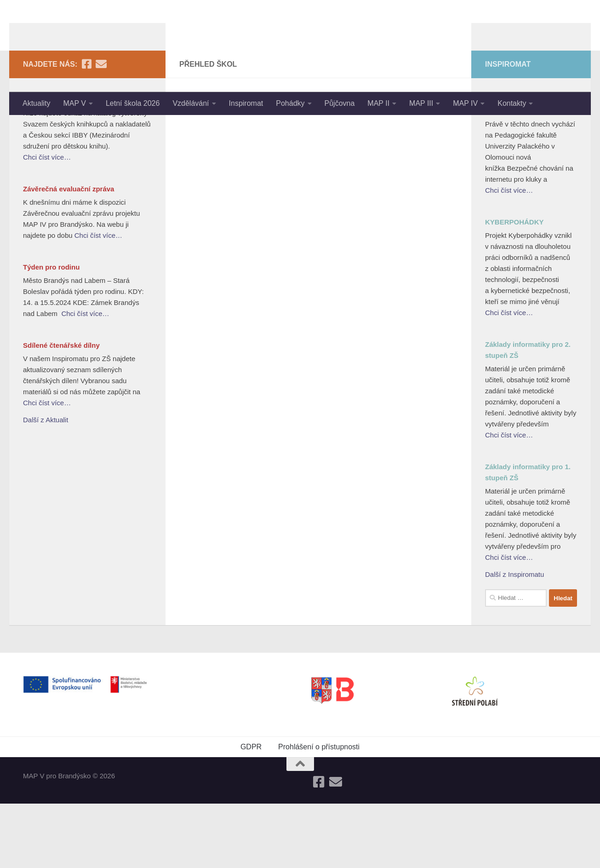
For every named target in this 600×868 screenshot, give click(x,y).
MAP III (421, 103)
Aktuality (36, 103)
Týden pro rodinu (51, 331)
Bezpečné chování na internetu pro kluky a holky (529, 170)
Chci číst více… (47, 221)
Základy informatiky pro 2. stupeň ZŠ (528, 414)
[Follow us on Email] (101, 128)
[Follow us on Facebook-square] (86, 128)
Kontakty (512, 103)
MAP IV (465, 103)
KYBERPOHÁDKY (514, 286)
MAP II (378, 103)
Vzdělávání (191, 103)
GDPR (251, 811)
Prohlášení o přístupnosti (319, 811)
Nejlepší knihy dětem (57, 164)
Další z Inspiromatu (514, 639)
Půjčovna (340, 103)
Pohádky (290, 103)
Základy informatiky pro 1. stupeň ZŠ (528, 537)
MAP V (74, 103)
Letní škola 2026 (133, 103)
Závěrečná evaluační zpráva (69, 253)
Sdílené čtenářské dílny (61, 410)
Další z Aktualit (46, 484)
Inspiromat (246, 103)
